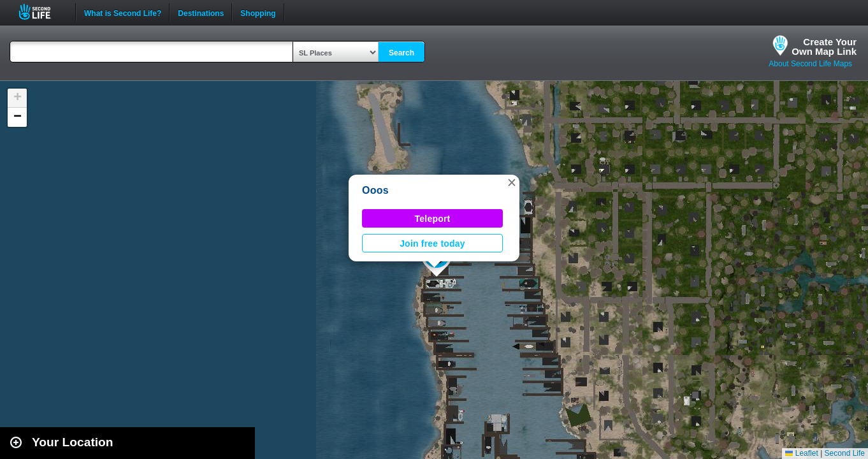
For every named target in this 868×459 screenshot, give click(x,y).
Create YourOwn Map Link (824, 47)
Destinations (201, 12)
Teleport (433, 219)
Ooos (375, 190)
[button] (512, 182)
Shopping (258, 12)
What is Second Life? (123, 12)
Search (401, 53)
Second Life (42, 12)
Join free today (432, 244)
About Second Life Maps (810, 64)
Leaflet (801, 453)
